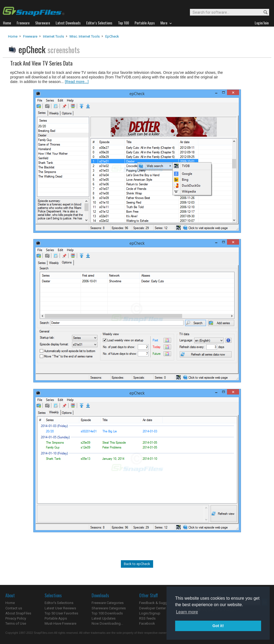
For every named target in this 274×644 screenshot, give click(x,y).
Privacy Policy (16, 618)
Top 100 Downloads (107, 613)
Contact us (14, 608)
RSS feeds (147, 618)
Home (13, 36)
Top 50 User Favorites (61, 613)
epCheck (112, 36)
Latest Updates (104, 618)
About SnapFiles (18, 613)
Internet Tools (53, 36)
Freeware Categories (108, 603)
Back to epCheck (137, 564)
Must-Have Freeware (60, 623)
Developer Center (152, 608)
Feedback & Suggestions (159, 603)
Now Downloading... (107, 623)
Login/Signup (150, 613)
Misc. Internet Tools (85, 36)
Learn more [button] (187, 612)
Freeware (30, 36)
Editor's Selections (59, 603)
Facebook (147, 623)
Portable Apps (56, 618)
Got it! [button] (218, 626)
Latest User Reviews (60, 608)
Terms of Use (16, 623)
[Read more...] (77, 82)
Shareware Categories (109, 608)
